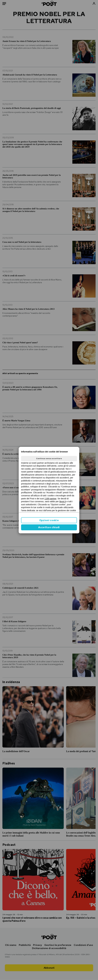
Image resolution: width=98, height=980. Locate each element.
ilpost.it (63, 501)
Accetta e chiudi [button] (49, 527)
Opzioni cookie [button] (49, 520)
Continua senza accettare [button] (49, 458)
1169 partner (50, 499)
